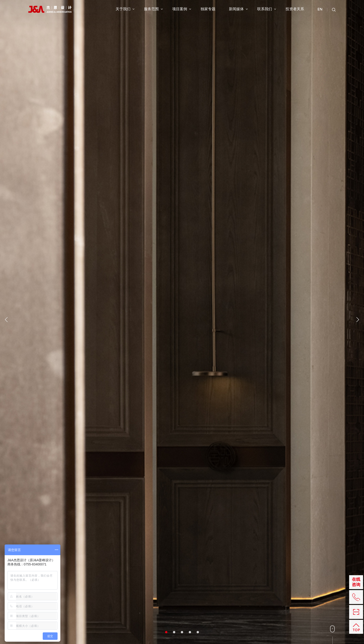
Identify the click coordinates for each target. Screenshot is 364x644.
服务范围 (153, 9)
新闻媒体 (238, 9)
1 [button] (166, 632)
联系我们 (267, 9)
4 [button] (190, 632)
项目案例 (182, 9)
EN (320, 10)
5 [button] (198, 632)
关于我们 (125, 9)
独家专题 (208, 9)
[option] (182, 322)
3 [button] (182, 632)
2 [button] (174, 632)
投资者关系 (295, 9)
